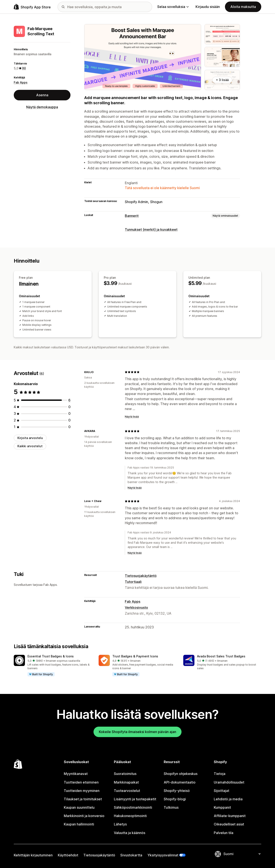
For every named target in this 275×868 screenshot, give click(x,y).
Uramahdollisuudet (229, 782)
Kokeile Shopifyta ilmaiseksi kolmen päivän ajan (137, 732)
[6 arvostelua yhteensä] (69, 400)
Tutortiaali (133, 582)
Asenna (42, 95)
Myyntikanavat (76, 774)
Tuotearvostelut (127, 791)
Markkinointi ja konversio (84, 816)
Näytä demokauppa (42, 107)
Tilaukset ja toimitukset (83, 799)
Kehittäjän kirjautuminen (33, 855)
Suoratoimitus (125, 774)
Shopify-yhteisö (177, 791)
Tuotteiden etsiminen (81, 782)
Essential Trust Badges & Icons (51, 656)
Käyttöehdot (68, 855)
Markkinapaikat (126, 782)
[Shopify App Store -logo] (32, 7)
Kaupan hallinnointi (79, 824)
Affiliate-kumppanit (230, 816)
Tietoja (220, 774)
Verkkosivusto (136, 608)
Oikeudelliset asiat (229, 824)
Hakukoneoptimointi (130, 816)
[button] (53, 666)
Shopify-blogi (175, 799)
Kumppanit (222, 807)
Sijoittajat (222, 791)
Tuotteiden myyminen (82, 791)
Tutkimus (171, 807)
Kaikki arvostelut (30, 446)
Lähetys (120, 824)
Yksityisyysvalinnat (163, 855)
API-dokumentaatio (180, 782)
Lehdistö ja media (228, 799)
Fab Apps (21, 82)
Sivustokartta (131, 855)
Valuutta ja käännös (130, 833)
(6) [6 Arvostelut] (24, 68)
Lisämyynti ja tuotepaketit (135, 799)
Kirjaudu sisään (208, 7)
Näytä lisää (132, 417)
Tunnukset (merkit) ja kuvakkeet (151, 230)
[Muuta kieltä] (242, 854)
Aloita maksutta (243, 7)
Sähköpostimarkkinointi (133, 807)
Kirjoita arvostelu (30, 438)
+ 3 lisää (222, 80)
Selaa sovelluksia (173, 7)
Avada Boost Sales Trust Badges (221, 656)
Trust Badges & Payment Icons (135, 656)
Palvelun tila (224, 833)
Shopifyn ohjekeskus (181, 774)
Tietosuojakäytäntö (141, 576)
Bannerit (132, 216)
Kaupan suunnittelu (79, 807)
